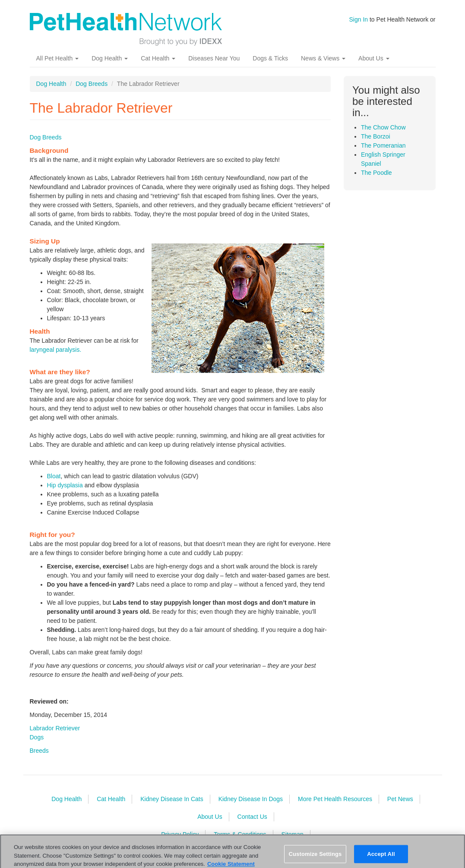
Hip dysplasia (65, 485)
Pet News (400, 799)
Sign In (359, 19)
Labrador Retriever (55, 728)
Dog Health (110, 58)
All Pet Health (58, 58)
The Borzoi (376, 136)
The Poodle (376, 173)
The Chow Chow (383, 127)
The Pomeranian (383, 145)
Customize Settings (315, 859)
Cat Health (158, 58)
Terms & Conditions (240, 834)
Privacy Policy (180, 834)
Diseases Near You (214, 58)
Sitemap (292, 834)
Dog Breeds (92, 84)
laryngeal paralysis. (56, 350)
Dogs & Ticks (270, 58)
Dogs (37, 737)
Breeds (39, 751)
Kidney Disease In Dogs (251, 799)
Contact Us (252, 817)
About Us (374, 58)
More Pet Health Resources (335, 799)
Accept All (381, 859)
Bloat (54, 476)
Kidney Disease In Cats (172, 799)
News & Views (323, 58)
